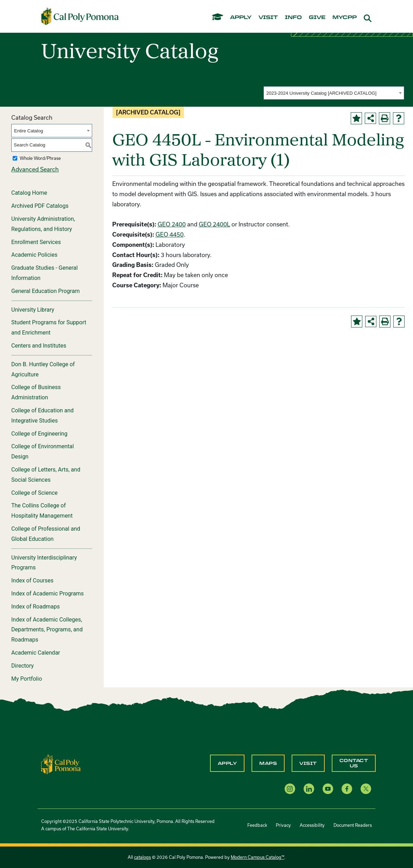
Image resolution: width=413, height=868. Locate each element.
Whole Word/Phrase (40, 158)
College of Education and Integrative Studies (42, 416)
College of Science (34, 493)
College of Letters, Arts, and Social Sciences (46, 475)
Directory (23, 666)
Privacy (283, 825)
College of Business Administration (36, 392)
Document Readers (353, 825)
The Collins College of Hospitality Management (42, 511)
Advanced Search (35, 169)
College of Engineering (39, 434)
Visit (308, 763)
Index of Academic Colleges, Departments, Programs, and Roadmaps (47, 630)
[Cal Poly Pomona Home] (80, 16)
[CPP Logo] (61, 764)
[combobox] (334, 93)
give (317, 18)
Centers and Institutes (39, 346)
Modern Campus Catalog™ (258, 857)
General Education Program (46, 291)
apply (241, 18)
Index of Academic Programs (47, 594)
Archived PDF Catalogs (40, 206)
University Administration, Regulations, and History (43, 224)
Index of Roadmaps (36, 607)
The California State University (98, 829)
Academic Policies (34, 255)
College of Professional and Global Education (46, 534)
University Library (33, 310)
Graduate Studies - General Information (45, 273)
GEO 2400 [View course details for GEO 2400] (172, 224)
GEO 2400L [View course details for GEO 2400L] (214, 224)
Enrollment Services (36, 242)
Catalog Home (29, 193)
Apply (227, 763)
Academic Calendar (36, 653)
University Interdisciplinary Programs (44, 563)
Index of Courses (32, 580)
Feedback (257, 825)
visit (268, 18)
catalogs (142, 857)
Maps (268, 763)
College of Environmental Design (43, 451)
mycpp (345, 18)
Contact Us (354, 763)
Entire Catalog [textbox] (28, 131)
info (293, 18)
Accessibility (312, 825)
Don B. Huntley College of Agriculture (43, 369)
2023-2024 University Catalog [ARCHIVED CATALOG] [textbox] (321, 93)
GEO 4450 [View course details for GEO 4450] (170, 234)
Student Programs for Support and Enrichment (49, 327)
